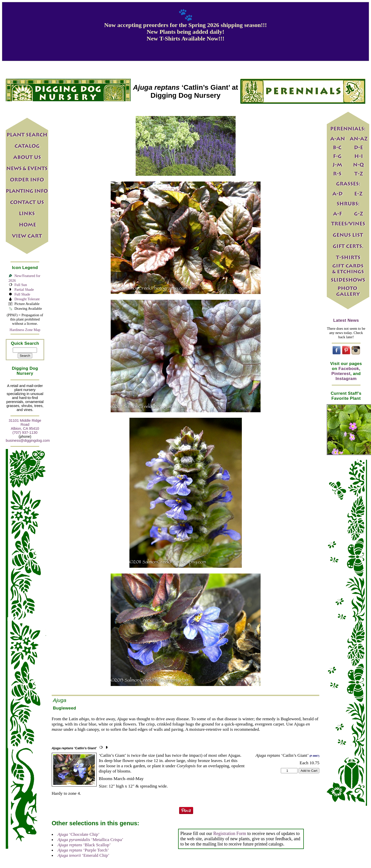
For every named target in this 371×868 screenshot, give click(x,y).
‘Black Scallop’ (84, 845)
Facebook (349, 369)
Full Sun (21, 285)
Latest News (346, 320)
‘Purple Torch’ (83, 850)
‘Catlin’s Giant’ (74, 748)
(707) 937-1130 (25, 432)
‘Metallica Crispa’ (90, 839)
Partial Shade (24, 289)
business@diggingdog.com (28, 440)
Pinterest (341, 374)
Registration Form (230, 833)
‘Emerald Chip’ (83, 855)
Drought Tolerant (27, 299)
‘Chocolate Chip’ (78, 834)
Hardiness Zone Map (25, 330)
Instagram (346, 379)
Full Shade (22, 294)
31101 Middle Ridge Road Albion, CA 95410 (25, 424)
